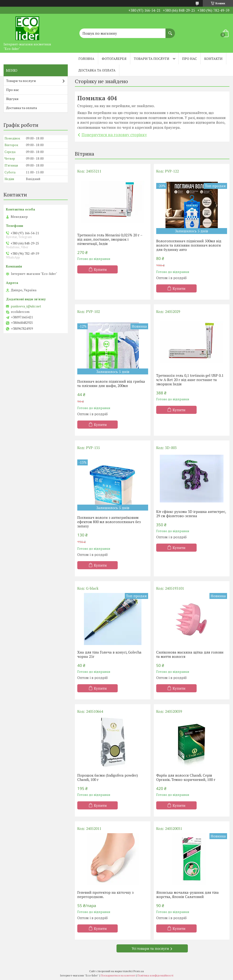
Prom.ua (139, 971)
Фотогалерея (114, 59)
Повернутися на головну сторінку (114, 135)
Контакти (213, 59)
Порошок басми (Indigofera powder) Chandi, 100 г (108, 777)
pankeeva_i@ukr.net (26, 306)
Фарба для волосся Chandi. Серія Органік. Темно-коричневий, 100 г (186, 777)
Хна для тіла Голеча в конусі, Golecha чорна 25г (109, 654)
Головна (86, 59)
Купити (100, 269)
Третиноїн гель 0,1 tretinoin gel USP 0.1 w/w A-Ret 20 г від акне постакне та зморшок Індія (190, 380)
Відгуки (12, 99)
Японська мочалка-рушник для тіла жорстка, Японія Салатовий (187, 894)
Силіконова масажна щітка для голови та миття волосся (190, 654)
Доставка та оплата (97, 70)
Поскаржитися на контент (118, 975)
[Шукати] (170, 31)
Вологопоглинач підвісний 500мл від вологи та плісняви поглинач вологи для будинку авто (189, 245)
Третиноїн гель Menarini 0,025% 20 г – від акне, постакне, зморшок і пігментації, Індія (110, 239)
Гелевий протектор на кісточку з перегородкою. (105, 894)
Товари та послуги (152, 59)
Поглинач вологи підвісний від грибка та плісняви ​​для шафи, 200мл (111, 383)
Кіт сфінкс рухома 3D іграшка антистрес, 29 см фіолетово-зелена (191, 514)
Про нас (189, 59)
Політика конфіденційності (155, 975)
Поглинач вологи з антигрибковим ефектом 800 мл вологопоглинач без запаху (109, 522)
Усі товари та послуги (150, 948)
